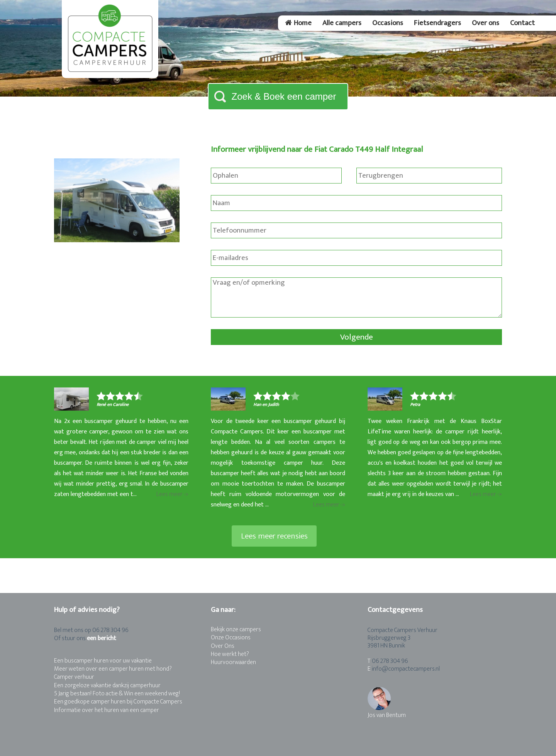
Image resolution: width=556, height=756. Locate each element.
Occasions (388, 23)
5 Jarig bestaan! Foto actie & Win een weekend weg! (117, 694)
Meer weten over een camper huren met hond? (113, 669)
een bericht (102, 638)
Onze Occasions (231, 638)
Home (298, 23)
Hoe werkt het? (230, 654)
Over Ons (223, 646)
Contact (522, 23)
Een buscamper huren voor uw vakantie (103, 661)
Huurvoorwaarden (233, 662)
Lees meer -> (172, 494)
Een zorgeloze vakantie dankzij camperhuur (107, 685)
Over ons (486, 23)
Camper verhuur (74, 677)
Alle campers (342, 23)
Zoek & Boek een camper (284, 96)
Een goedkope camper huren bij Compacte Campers (118, 702)
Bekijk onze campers (236, 629)
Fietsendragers (437, 23)
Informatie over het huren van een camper (107, 710)
